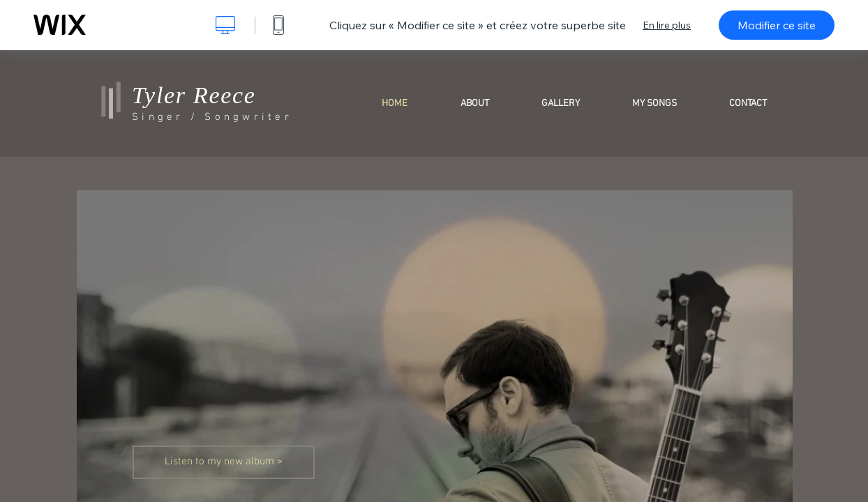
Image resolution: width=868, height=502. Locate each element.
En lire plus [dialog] (667, 25)
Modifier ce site (777, 25)
